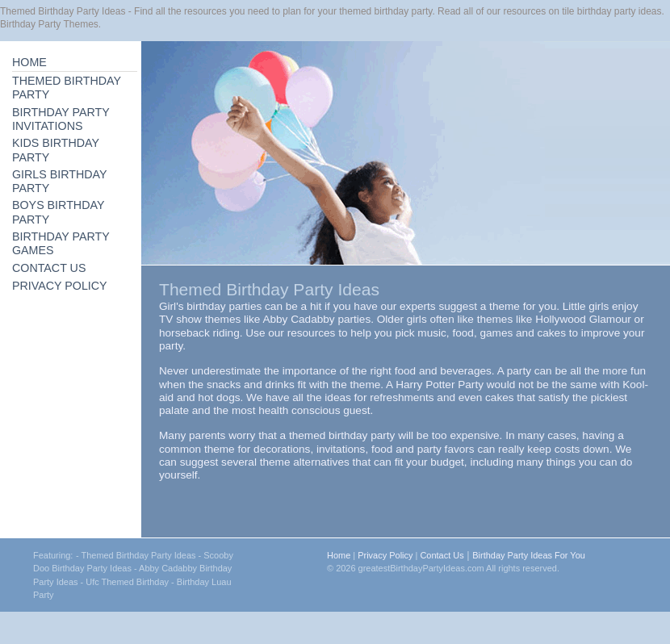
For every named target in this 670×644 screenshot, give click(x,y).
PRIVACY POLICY (60, 286)
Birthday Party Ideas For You (529, 555)
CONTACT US (49, 268)
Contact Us (442, 555)
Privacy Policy (385, 555)
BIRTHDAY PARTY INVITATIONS (61, 119)
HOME (29, 62)
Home (339, 555)
